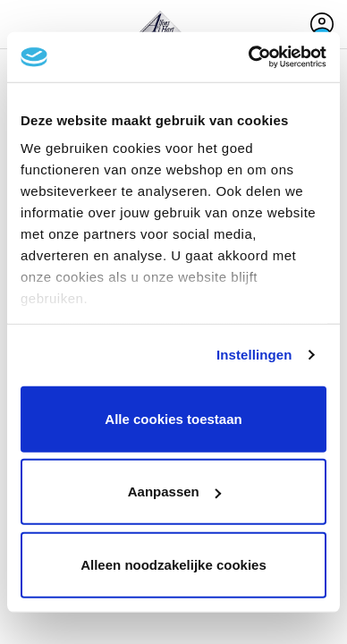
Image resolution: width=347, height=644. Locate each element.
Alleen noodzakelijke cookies (173, 564)
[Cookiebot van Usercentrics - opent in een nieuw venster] (249, 57)
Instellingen (254, 355)
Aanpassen (174, 491)
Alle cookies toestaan (173, 418)
